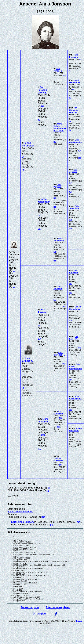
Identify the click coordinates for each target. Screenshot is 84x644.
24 (39, 339)
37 (79, 522)
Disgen (79, 621)
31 (39, 448)
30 (43, 435)
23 (39, 326)
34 (71, 410)
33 (58, 427)
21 (55, 252)
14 (39, 229)
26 (63, 306)
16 (55, 207)
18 (71, 192)
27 (71, 284)
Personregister (30, 607)
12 (80, 158)
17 (71, 183)
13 (39, 215)
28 (71, 293)
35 (61, 465)
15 (55, 198)
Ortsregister (40, 614)
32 (61, 418)
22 (24, 374)
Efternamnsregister (58, 607)
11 (80, 151)
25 (55, 300)
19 (71, 220)
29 (71, 320)
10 (55, 142)
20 (71, 229)
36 (43, 517)
